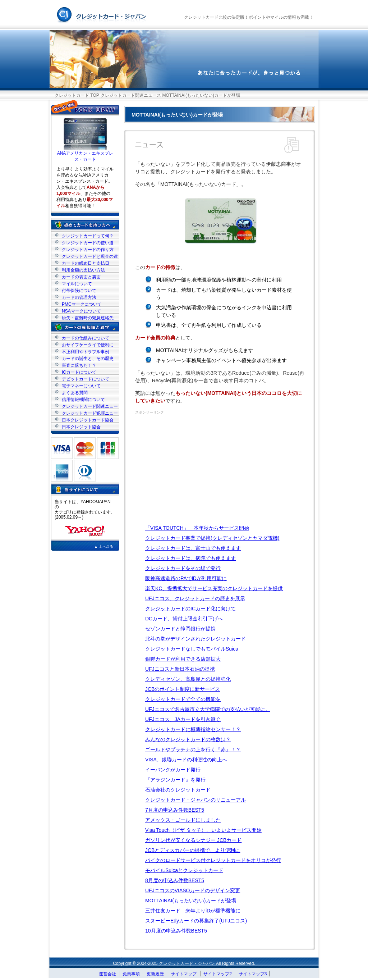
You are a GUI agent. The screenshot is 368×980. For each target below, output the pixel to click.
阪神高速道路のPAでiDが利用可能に (186, 578)
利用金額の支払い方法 (83, 270)
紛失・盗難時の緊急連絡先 (88, 318)
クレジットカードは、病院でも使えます (190, 558)
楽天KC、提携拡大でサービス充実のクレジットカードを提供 (214, 588)
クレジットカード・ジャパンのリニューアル (195, 800)
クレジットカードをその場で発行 (183, 568)
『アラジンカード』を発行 (175, 780)
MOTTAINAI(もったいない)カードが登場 (191, 901)
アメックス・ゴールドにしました (183, 820)
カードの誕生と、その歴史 (88, 358)
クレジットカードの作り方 (88, 249)
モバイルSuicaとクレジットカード (184, 870)
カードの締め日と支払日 (86, 263)
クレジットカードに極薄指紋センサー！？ (193, 729)
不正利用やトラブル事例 (86, 352)
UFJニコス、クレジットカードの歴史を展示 (195, 598)
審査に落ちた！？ (79, 365)
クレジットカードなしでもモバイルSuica (192, 649)
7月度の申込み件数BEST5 (175, 810)
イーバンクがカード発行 (173, 770)
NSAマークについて (81, 311)
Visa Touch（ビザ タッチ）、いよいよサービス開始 (203, 830)
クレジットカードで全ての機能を (183, 699)
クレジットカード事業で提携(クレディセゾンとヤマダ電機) (212, 538)
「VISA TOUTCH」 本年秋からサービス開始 (197, 528)
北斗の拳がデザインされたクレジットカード (195, 639)
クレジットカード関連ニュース (131, 95)
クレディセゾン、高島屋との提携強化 (188, 679)
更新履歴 (155, 974)
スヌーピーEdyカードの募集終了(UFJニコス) (196, 921)
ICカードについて (79, 372)
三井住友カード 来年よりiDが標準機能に (193, 911)
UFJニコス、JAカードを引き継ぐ (183, 719)
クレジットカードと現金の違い (90, 256)
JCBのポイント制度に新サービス (183, 689)
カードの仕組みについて (86, 338)
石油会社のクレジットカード (178, 790)
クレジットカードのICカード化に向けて (190, 608)
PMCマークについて (82, 304)
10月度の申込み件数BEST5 (176, 931)
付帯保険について (79, 290)
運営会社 (107, 974)
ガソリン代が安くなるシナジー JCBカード (193, 840)
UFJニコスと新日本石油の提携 (180, 669)
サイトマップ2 (218, 974)
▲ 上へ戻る (104, 546)
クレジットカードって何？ (88, 236)
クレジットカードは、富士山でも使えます (193, 548)
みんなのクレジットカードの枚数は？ (188, 739)
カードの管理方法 (79, 297)
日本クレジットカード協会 (88, 420)
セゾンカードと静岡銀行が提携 (180, 629)
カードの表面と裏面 (81, 277)
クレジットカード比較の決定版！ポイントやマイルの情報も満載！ (249, 17)
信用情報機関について (83, 399)
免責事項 (131, 974)
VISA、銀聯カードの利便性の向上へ (186, 760)
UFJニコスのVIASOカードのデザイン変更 (193, 890)
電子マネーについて (81, 386)
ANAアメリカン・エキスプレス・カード (85, 154)
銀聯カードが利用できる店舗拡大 (183, 659)
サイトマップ (184, 974)
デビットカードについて (86, 379)
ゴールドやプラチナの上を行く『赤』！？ (193, 749)
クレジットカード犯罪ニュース (90, 413)
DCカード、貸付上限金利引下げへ (184, 619)
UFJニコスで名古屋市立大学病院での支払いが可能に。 (208, 709)
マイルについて (77, 284)
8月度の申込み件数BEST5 (175, 880)
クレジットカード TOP (77, 95)
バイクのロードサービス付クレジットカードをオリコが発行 (213, 860)
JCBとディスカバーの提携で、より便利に (193, 850)
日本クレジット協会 (81, 427)
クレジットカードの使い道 (88, 243)
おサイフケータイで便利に (88, 345)
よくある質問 (75, 393)
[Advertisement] (195, 469)
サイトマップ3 (253, 974)
